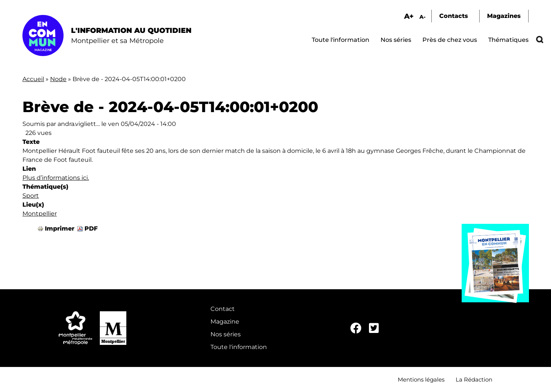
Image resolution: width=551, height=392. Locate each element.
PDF (91, 229)
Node (58, 79)
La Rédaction (474, 379)
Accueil (33, 79)
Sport (31, 196)
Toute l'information (341, 40)
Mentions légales (421, 379)
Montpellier (40, 214)
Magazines (504, 16)
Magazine (225, 322)
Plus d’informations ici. (56, 178)
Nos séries (396, 40)
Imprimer (60, 229)
